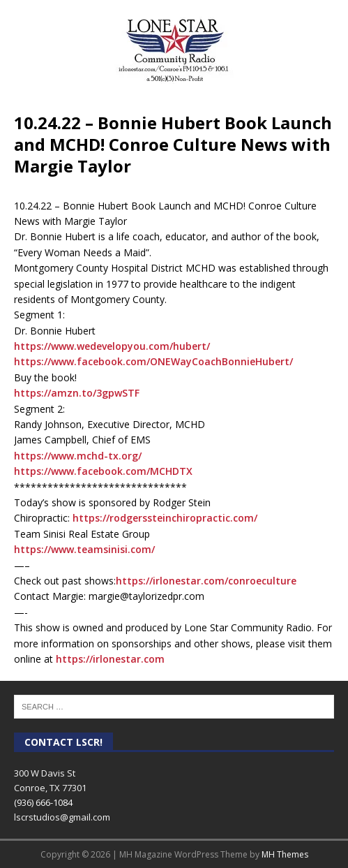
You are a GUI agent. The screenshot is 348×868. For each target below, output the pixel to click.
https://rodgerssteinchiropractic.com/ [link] (165, 518)
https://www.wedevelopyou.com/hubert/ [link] (112, 346)
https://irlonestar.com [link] (110, 659)
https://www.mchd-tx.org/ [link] (78, 456)
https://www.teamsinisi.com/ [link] (84, 549)
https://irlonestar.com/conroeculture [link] (206, 581)
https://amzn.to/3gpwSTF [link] (77, 393)
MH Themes (285, 854)
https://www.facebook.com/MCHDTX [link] (103, 471)
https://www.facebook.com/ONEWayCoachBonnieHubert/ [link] (153, 361)
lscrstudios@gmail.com (62, 817)
